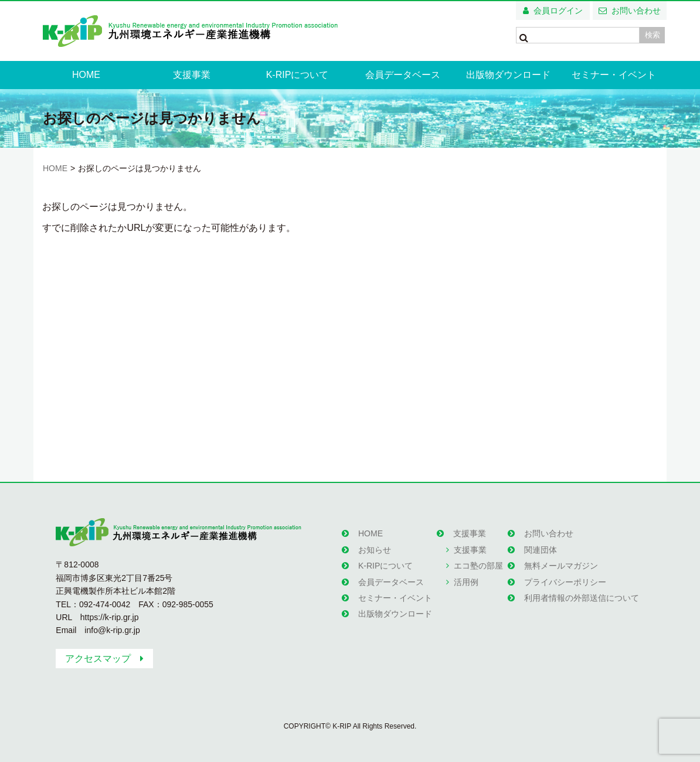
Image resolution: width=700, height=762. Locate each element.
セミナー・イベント (614, 75)
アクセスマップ (98, 659)
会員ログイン (558, 11)
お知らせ (375, 550)
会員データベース (403, 75)
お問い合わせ (636, 11)
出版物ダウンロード (508, 75)
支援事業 (192, 75)
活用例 (466, 582)
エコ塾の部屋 (478, 566)
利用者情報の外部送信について (582, 598)
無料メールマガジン (561, 566)
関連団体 (541, 550)
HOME (86, 75)
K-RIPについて (298, 75)
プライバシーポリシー (565, 582)
